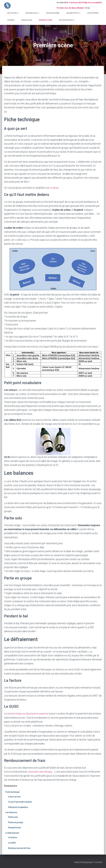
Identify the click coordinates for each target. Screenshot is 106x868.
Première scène (45, 20)
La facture (13, 837)
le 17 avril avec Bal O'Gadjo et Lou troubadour (84, 3)
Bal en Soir (13, 13)
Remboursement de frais (19, 848)
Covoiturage (93, 13)
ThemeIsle (98, 862)
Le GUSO (12, 843)
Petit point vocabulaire (18, 807)
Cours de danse (53, 13)
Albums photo (73, 13)
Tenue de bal (27, 20)
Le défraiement (12, 833)
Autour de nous (67, 20)
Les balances (11, 812)
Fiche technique (13, 792)
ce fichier (55, 188)
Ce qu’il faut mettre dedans (20, 802)
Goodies (11, 20)
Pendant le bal (14, 828)
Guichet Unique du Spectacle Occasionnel (30, 714)
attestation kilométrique (41, 772)
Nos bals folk (32, 13)
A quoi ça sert (14, 796)
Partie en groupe (16, 822)
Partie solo (13, 817)
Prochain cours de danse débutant (70, 8)
